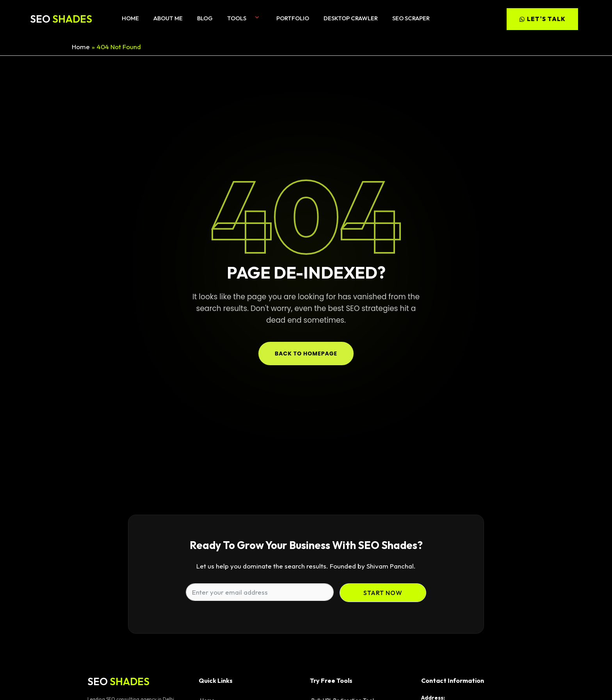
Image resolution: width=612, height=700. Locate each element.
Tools (245, 18)
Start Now (383, 593)
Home (130, 18)
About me (168, 18)
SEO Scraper (411, 18)
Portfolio (293, 18)
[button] (249, 18)
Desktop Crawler (351, 18)
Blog (205, 18)
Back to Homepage (306, 354)
